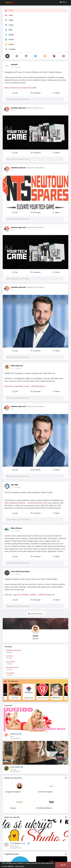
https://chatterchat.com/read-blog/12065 (20, 88)
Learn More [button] (20, 866)
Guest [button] (63, 2)
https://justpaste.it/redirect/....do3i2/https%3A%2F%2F (26, 503)
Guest (35, 636)
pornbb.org (14, 734)
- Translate (17, 67)
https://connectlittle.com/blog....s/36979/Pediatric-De (34, 595)
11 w (12, 67)
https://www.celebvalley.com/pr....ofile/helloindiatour (25, 386)
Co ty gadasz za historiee (19, 843)
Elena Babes (15, 767)
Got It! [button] (63, 865)
